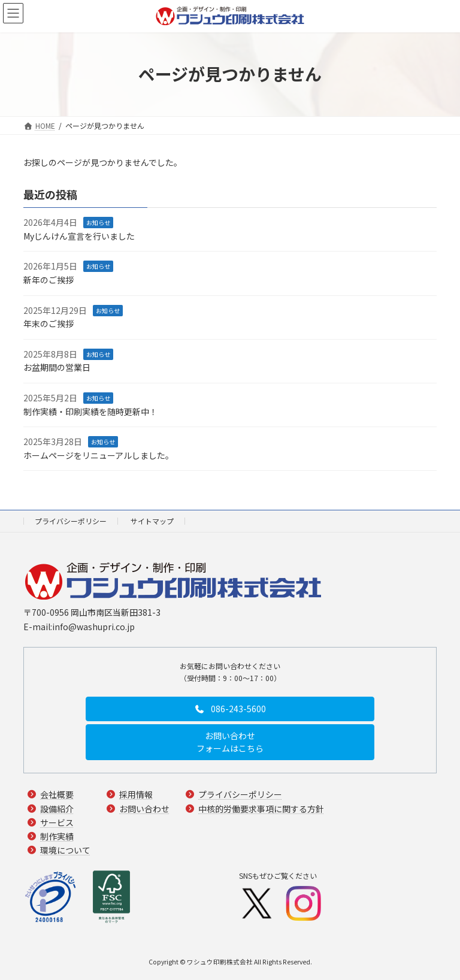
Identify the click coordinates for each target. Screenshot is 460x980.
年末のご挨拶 (49, 323)
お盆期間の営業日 (57, 367)
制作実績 (57, 836)
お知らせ (98, 223)
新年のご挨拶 (49, 280)
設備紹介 (57, 809)
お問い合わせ (144, 809)
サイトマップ (152, 521)
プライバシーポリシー (71, 521)
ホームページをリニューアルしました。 (99, 455)
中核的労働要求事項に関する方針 (261, 809)
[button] (230, 709)
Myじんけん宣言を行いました (79, 236)
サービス (57, 822)
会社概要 (57, 795)
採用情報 (136, 795)
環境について (65, 850)
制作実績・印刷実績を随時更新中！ (90, 411)
